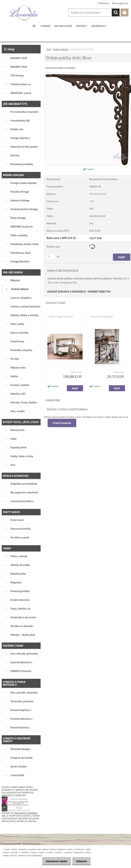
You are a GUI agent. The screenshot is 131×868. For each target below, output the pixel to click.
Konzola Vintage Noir (102, 317)
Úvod (49, 49)
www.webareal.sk (32, 844)
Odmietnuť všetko (55, 861)
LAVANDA (45, 26)
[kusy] (51, 257)
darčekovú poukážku (26, 813)
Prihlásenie (104, 3)
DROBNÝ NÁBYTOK (99, 292)
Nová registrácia (120, 3)
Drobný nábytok (61, 49)
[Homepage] (34, 26)
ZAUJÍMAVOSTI (99, 26)
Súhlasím (81, 861)
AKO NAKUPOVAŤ (63, 26)
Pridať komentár (62, 423)
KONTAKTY (82, 26)
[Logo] (23, 13)
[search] (116, 12)
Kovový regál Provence (61, 317)
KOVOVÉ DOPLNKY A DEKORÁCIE (67, 292)
